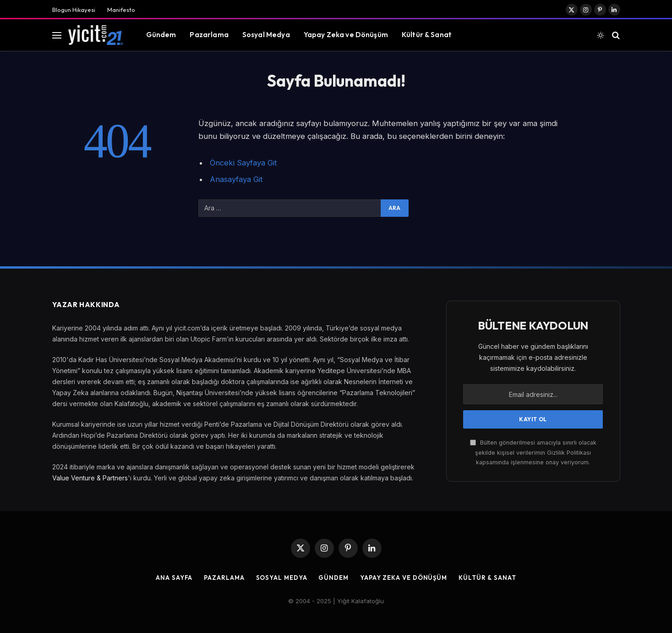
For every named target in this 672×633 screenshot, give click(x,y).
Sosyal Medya (266, 35)
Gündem (161, 35)
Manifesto (121, 10)
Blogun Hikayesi (74, 10)
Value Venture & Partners (90, 478)
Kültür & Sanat (427, 35)
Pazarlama (209, 35)
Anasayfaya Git (236, 179)
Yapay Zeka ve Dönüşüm (346, 35)
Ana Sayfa (174, 578)
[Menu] (57, 35)
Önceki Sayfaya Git (243, 163)
